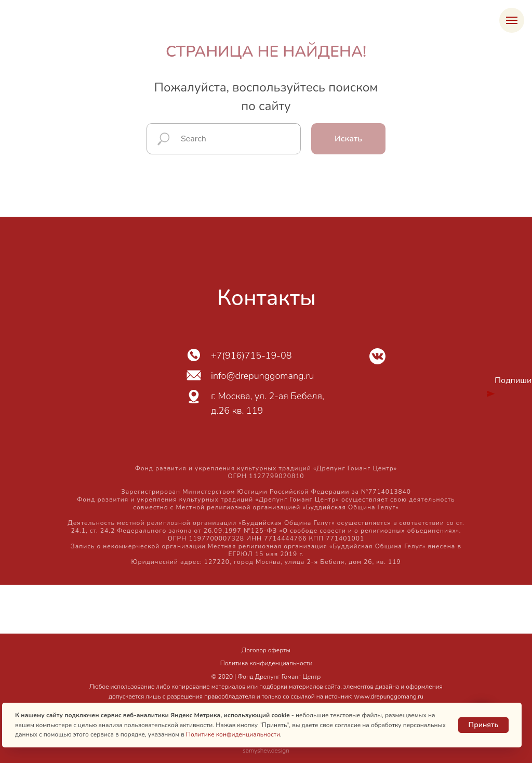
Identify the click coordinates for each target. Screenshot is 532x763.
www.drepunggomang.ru (389, 696)
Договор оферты (266, 650)
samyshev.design (266, 751)
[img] (377, 356)
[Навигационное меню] (512, 20)
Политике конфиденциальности (233, 734)
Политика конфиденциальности (267, 663)
